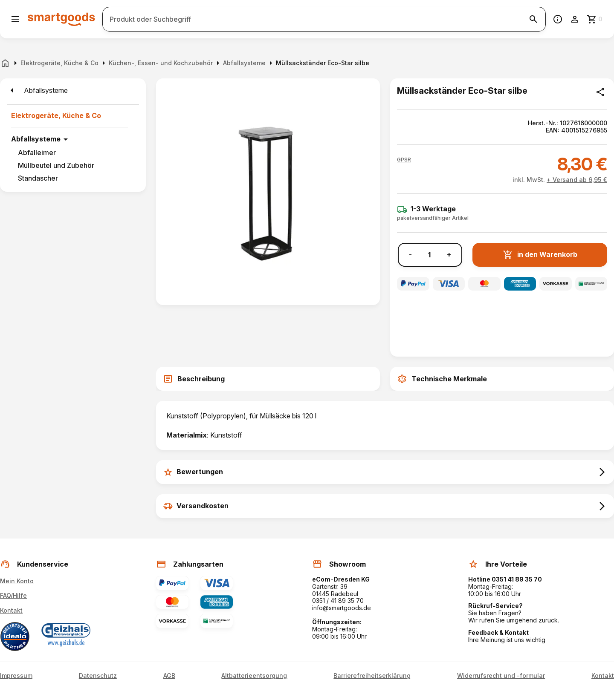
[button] (404, 160)
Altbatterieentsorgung (254, 676)
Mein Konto (17, 581)
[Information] (558, 19)
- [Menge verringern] (410, 255)
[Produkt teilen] (600, 92)
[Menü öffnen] (15, 19)
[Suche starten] (533, 19)
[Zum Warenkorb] (595, 19)
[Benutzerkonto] (575, 19)
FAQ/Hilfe (13, 595)
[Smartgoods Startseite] (61, 19)
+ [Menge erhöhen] (449, 255)
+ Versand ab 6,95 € (577, 180)
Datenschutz (98, 676)
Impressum (16, 676)
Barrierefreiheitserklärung (372, 676)
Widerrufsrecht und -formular (501, 676)
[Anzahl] (429, 255)
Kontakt (11, 610)
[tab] (268, 379)
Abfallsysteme (36, 139)
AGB (169, 676)
